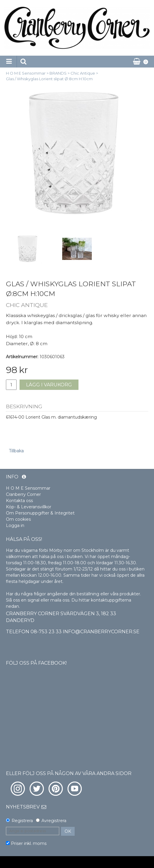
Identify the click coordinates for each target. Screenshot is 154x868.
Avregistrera (54, 821)
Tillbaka (16, 451)
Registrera (22, 821)
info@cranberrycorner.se (101, 632)
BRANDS (58, 73)
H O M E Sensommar (26, 73)
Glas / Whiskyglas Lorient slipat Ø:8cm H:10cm (49, 79)
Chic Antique (83, 73)
